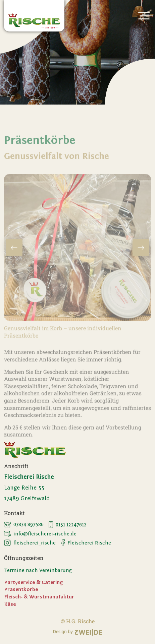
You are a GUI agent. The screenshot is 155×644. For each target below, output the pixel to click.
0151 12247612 (68, 525)
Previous (14, 256)
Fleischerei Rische (86, 543)
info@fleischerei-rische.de (40, 534)
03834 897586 (24, 524)
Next (141, 256)
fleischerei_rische (30, 543)
